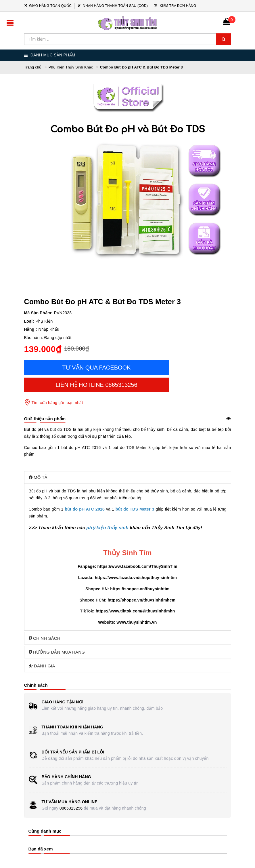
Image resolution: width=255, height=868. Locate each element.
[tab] (128, 477)
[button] (128, 477)
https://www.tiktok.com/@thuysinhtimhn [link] (135, 611)
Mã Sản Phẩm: (38, 313)
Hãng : (31, 329)
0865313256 (71, 808)
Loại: (29, 321)
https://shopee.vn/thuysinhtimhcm (141, 600)
